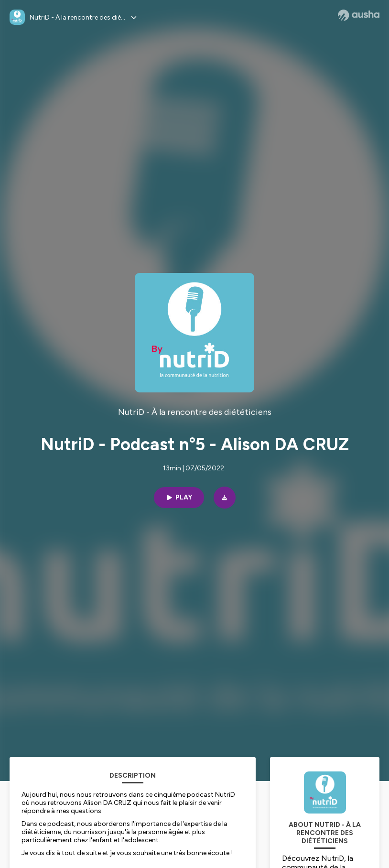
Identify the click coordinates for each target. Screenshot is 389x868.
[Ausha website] (359, 15)
